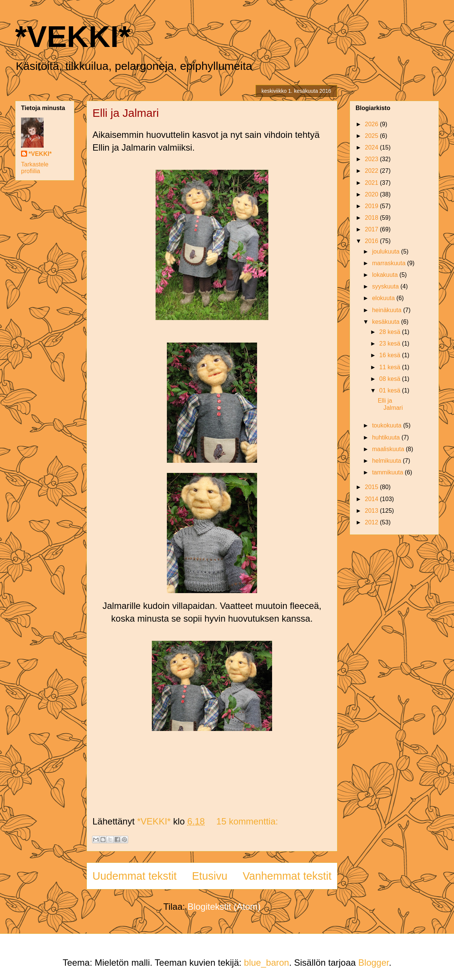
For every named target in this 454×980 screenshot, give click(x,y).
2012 (372, 522)
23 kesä (390, 344)
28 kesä (390, 332)
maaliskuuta (389, 449)
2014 (372, 499)
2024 (372, 147)
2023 (372, 159)
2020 (372, 194)
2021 (372, 183)
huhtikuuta (387, 437)
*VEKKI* (73, 37)
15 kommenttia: (247, 821)
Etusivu (210, 876)
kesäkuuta (387, 322)
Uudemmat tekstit (135, 876)
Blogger (373, 963)
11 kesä (390, 367)
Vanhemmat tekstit (287, 876)
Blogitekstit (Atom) (224, 907)
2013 (372, 511)
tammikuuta (388, 472)
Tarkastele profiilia (35, 168)
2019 (372, 206)
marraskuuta (390, 263)
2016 (372, 241)
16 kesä (390, 355)
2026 (372, 124)
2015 (372, 487)
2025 (372, 136)
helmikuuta (387, 461)
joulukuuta (387, 251)
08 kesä (390, 379)
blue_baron (266, 963)
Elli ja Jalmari (126, 113)
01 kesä (390, 390)
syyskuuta (386, 286)
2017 (372, 229)
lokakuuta (386, 275)
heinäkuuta (388, 310)
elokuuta (384, 298)
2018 (372, 218)
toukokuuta (388, 425)
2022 (372, 171)
